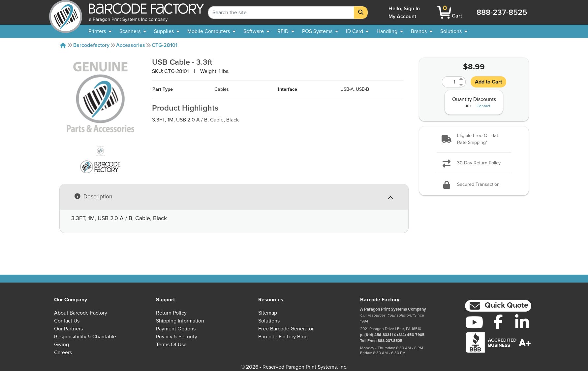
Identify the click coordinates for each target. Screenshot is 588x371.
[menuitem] (100, 31)
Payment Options (176, 329)
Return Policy (171, 313)
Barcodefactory (91, 45)
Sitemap (268, 313)
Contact (483, 106)
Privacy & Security (177, 337)
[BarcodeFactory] (66, 12)
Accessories (131, 45)
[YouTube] (474, 322)
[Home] (63, 45)
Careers (63, 353)
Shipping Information (180, 321)
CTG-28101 (165, 45)
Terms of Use (171, 345)
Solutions (269, 321)
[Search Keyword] (281, 13)
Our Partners (68, 329)
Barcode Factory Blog (283, 337)
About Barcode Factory (81, 313)
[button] (474, 139)
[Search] (361, 13)
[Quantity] (450, 82)
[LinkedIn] (522, 322)
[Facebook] (498, 321)
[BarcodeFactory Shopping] (444, 12)
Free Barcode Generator (286, 329)
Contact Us (67, 321)
